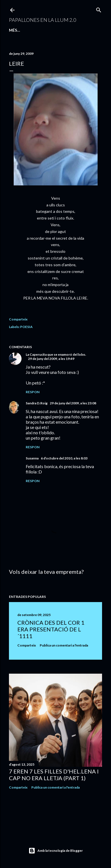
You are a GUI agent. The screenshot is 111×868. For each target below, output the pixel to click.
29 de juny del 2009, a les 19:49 (51, 359)
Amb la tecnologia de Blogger (56, 851)
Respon (33, 392)
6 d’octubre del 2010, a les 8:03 (64, 458)
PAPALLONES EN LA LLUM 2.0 (42, 20)
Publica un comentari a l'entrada (64, 645)
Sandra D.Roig (37, 403)
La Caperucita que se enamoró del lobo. (56, 354)
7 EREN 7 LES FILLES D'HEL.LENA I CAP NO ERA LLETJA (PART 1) (54, 775)
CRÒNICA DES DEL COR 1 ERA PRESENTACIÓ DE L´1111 (51, 629)
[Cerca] (99, 9)
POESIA (26, 327)
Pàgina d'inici (24, 30)
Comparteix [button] (18, 319)
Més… (89, 30)
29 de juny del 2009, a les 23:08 (73, 403)
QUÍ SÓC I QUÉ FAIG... (61, 30)
